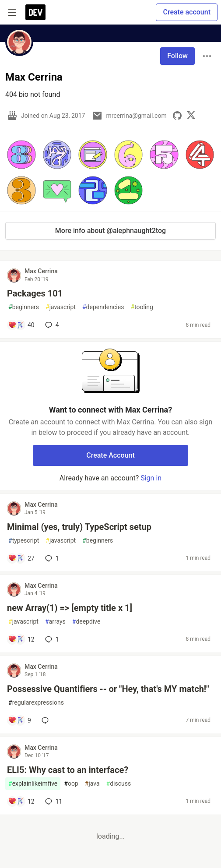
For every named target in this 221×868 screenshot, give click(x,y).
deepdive (86, 622)
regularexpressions (36, 703)
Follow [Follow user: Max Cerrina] (177, 56)
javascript (61, 307)
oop (71, 784)
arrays (55, 622)
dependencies (103, 307)
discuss (119, 784)
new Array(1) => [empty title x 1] (70, 608)
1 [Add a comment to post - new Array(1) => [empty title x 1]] (51, 639)
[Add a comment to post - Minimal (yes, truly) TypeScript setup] (21, 558)
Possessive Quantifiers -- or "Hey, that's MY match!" (108, 689)
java (92, 784)
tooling (142, 307)
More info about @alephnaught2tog (110, 231)
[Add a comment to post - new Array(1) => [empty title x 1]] (21, 639)
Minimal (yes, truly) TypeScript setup (79, 527)
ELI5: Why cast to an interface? (68, 770)
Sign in (151, 478)
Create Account (110, 455)
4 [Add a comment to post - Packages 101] (51, 325)
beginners (24, 307)
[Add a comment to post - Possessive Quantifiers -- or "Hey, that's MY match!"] (19, 720)
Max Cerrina (41, 271)
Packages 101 (35, 293)
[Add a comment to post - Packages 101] (21, 325)
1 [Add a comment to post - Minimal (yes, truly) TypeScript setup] (51, 558)
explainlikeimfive (33, 784)
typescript (24, 541)
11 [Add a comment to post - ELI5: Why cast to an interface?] (53, 801)
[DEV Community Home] (35, 12)
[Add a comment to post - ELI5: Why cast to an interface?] (21, 801)
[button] (21, 155)
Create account (187, 12)
